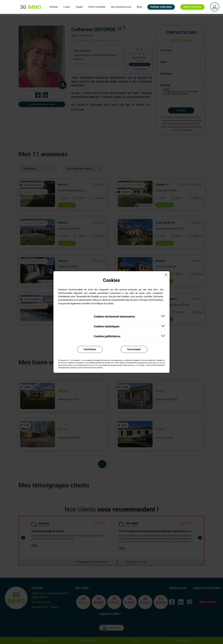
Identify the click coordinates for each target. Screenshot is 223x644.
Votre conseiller (97, 7)
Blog (139, 7)
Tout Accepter (134, 349)
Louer (67, 7)
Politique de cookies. (104, 303)
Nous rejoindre (192, 7)
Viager (79, 7)
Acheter (54, 7)
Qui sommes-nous (121, 7)
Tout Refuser (90, 349)
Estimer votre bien (161, 7)
